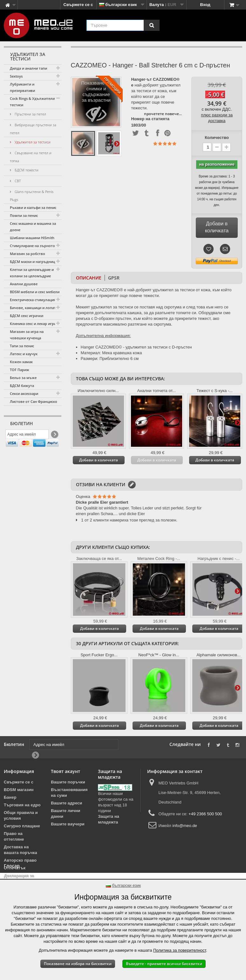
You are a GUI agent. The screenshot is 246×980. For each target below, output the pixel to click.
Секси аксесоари (24, 393)
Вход (205, 5)
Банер (10, 797)
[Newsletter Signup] (54, 436)
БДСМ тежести (26, 170)
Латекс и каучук (24, 354)
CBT (17, 181)
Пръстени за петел (30, 114)
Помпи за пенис (24, 215)
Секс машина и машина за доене (33, 227)
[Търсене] (152, 25)
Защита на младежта (109, 819)
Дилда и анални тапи (28, 68)
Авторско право (20, 860)
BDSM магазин (19, 790)
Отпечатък (15, 868)
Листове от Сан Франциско (34, 401)
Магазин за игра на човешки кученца (27, 335)
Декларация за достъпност (19, 878)
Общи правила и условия (21, 815)
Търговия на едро (22, 805)
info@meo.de (185, 826)
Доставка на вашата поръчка (20, 850)
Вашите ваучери (68, 824)
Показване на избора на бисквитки (78, 964)
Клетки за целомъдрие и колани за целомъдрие (32, 273)
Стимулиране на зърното (32, 246)
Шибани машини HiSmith (32, 238)
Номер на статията (150, 119)
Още (117, 143)
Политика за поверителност (180, 950)
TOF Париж (20, 370)
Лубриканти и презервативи (22, 87)
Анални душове (24, 284)
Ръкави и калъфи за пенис (33, 207)
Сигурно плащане (22, 826)
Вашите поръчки (68, 782)
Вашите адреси (66, 803)
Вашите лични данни (65, 814)
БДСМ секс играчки (27, 316)
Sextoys (16, 76)
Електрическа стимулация (33, 300)
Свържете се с (78, 5)
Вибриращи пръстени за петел (33, 129)
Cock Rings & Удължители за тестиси (35, 102)
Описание (89, 278)
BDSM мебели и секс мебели (35, 292)
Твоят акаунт (65, 771)
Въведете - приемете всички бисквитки (164, 964)
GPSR (114, 278)
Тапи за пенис (22, 346)
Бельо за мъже (23, 378)
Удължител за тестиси (32, 142)
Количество (217, 138)
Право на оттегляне (14, 836)
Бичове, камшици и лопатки (35, 308)
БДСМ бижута (22, 386)
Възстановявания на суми (69, 793)
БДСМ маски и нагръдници (34, 262)
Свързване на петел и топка (31, 157)
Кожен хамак (21, 362)
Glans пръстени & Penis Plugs (32, 196)
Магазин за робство (27, 254)
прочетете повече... (163, 114)
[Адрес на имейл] (27, 436)
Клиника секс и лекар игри (33, 324)
